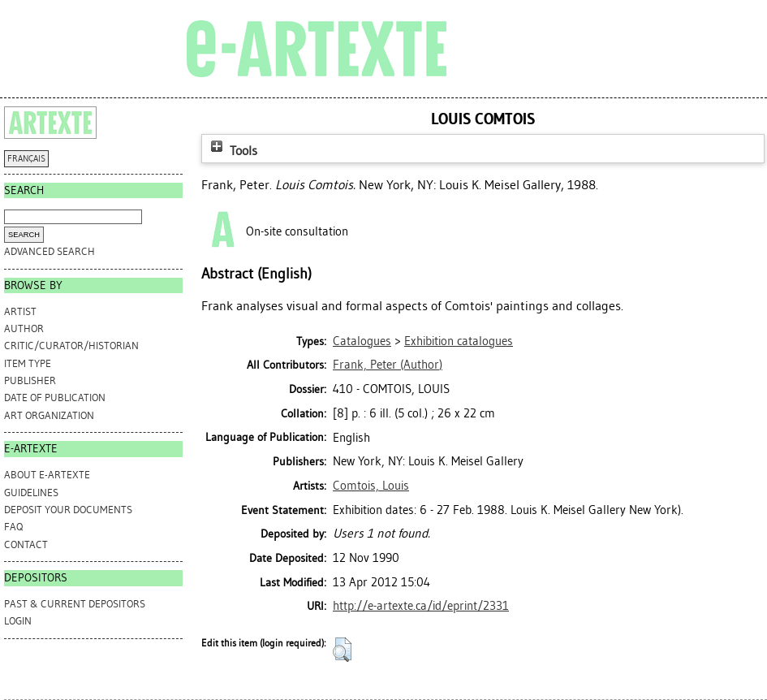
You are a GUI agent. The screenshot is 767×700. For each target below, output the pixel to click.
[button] (342, 650)
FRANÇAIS (26, 159)
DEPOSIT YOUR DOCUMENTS (68, 510)
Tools (232, 151)
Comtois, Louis (371, 486)
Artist (20, 311)
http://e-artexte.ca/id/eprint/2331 (421, 606)
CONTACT (26, 544)
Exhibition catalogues (459, 341)
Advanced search (50, 251)
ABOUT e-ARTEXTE (47, 475)
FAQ (13, 527)
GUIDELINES (31, 493)
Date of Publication (55, 398)
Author (24, 328)
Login (18, 621)
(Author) (388, 365)
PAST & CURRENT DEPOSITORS (75, 604)
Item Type (28, 363)
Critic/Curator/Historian (71, 346)
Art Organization (49, 415)
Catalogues (362, 341)
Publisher (30, 380)
